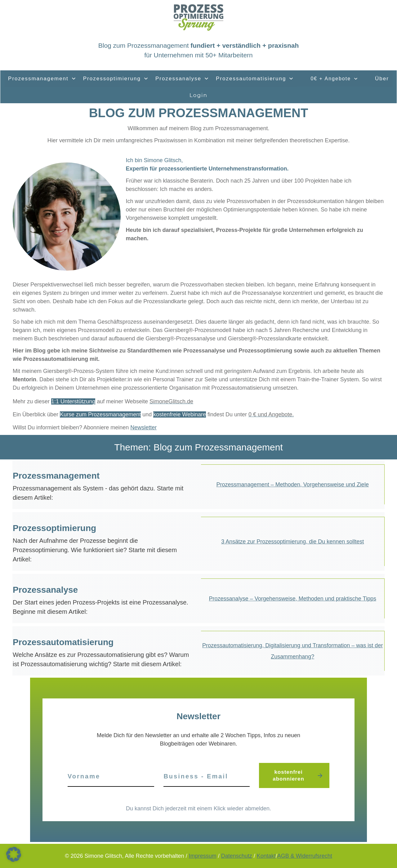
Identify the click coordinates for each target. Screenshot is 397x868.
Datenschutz (237, 856)
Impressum (203, 856)
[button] (14, 854)
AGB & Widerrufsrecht (305, 856)
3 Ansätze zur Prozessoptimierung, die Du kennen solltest (292, 542)
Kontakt (266, 856)
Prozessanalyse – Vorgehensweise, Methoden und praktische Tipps (293, 599)
